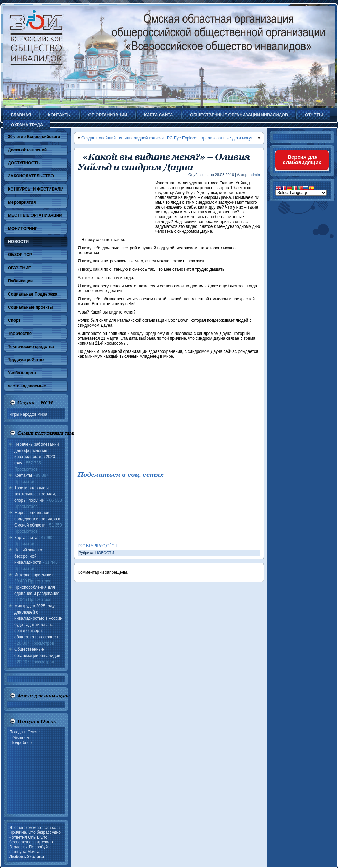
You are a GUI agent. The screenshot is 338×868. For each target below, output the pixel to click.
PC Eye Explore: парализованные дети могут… (212, 138)
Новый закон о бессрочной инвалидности (28, 556)
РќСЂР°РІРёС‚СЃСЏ (98, 546)
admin (255, 175)
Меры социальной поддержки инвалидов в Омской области (37, 519)
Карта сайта (26, 538)
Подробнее (21, 743)
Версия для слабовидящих (302, 160)
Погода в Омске (25, 732)
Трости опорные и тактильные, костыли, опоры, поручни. (35, 494)
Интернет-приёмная (33, 575)
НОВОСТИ (105, 553)
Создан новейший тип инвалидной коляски (123, 138)
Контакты (23, 475)
